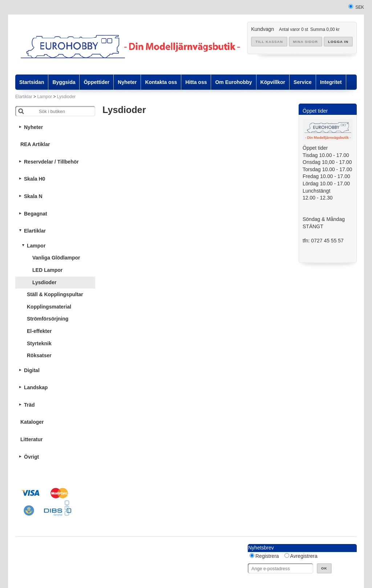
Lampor (45, 97)
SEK (360, 7)
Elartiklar (24, 97)
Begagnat (36, 214)
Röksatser (39, 355)
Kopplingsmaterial (49, 307)
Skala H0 (35, 179)
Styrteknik (39, 343)
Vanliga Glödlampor (56, 258)
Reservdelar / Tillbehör (51, 162)
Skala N (33, 196)
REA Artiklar (35, 144)
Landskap (36, 387)
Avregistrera (304, 556)
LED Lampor (47, 270)
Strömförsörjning (48, 319)
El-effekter (39, 331)
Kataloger (32, 422)
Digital (32, 370)
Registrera (267, 556)
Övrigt (31, 457)
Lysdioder (66, 97)
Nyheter (33, 127)
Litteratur (31, 439)
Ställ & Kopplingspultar (55, 294)
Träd (29, 405)
